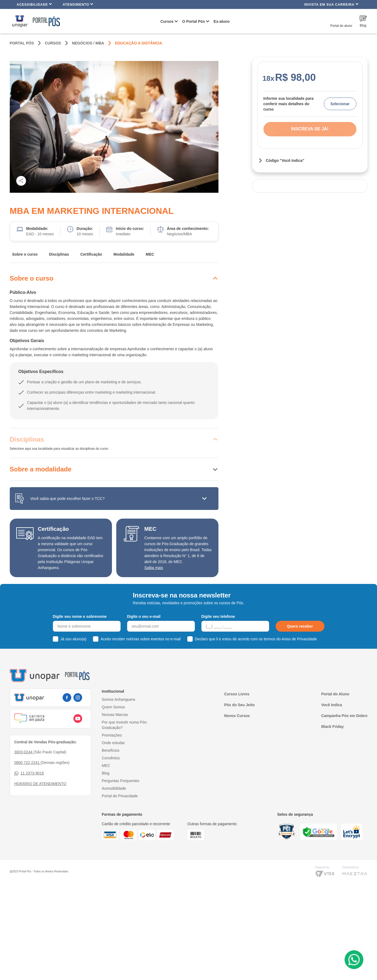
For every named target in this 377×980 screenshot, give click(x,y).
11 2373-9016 (29, 773)
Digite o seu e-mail (144, 616)
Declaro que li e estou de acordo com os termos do (256, 639)
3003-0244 (24, 752)
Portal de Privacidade (120, 796)
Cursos (167, 21)
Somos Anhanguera (119, 699)
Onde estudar (113, 743)
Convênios (111, 758)
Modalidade (124, 254)
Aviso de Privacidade (299, 639)
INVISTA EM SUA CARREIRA (331, 4)
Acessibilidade (35, 4)
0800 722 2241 (28, 763)
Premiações (112, 735)
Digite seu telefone (218, 616)
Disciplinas (59, 254)
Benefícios (111, 750)
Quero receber (300, 626)
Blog (106, 773)
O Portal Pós (194, 21)
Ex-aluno (222, 21)
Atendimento (78, 4)
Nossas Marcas (115, 715)
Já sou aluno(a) (74, 639)
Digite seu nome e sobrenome (80, 616)
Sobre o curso (25, 254)
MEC (150, 254)
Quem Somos (114, 707)
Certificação (91, 254)
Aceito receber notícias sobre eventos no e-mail (141, 639)
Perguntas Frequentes (121, 781)
